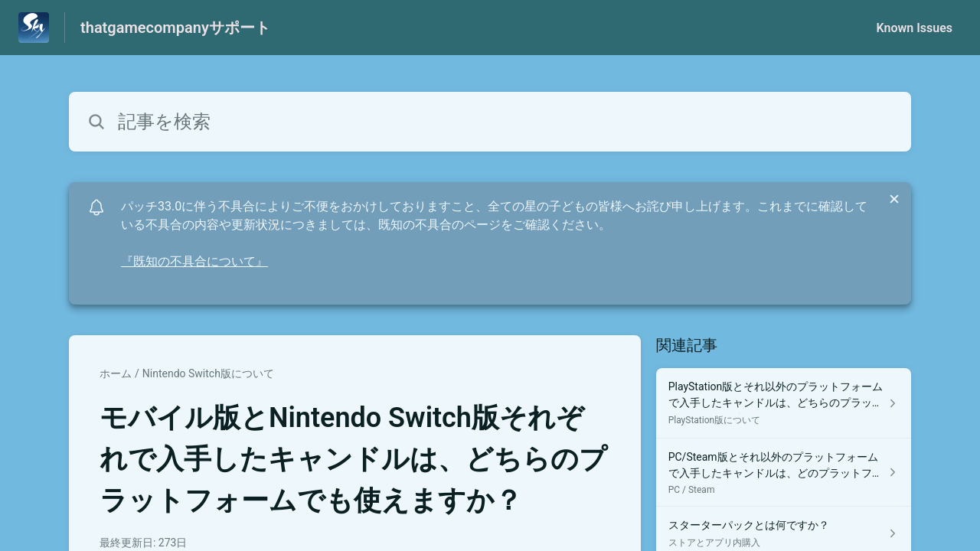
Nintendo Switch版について (208, 373)
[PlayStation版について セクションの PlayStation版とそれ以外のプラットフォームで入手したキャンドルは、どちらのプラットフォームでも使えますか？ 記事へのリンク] (784, 403)
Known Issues (914, 28)
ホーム (116, 373)
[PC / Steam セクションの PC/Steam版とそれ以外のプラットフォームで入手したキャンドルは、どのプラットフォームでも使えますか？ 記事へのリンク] (784, 473)
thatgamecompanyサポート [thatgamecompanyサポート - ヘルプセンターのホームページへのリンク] (175, 28)
